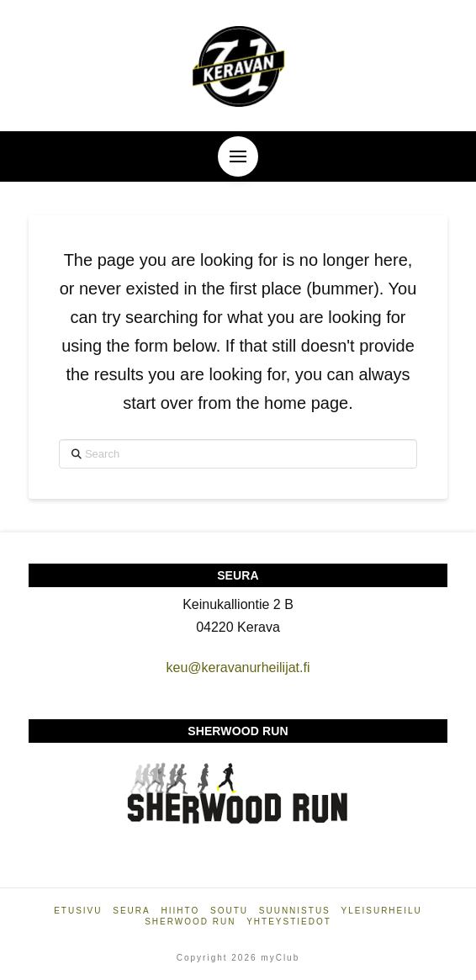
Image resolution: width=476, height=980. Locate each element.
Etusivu (78, 911)
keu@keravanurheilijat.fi (238, 667)
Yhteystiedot (289, 922)
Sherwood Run (190, 922)
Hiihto (181, 911)
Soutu (229, 911)
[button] (238, 156)
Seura (131, 911)
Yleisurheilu (382, 911)
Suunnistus (295, 911)
